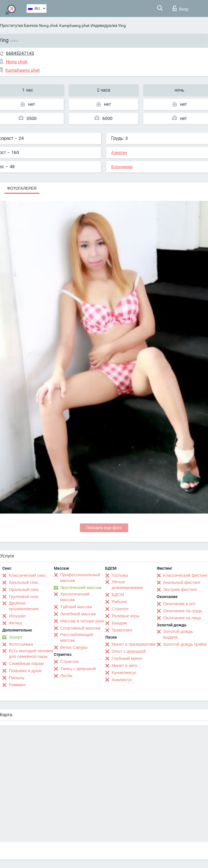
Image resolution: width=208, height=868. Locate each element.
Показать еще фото (104, 528)
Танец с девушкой (78, 669)
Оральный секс (24, 590)
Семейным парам (26, 664)
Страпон (120, 609)
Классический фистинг (185, 575)
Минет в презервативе (134, 644)
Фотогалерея (22, 188)
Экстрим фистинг (180, 590)
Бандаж (119, 623)
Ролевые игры (126, 616)
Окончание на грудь (183, 611)
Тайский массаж (76, 607)
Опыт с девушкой (129, 651)
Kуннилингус (124, 673)
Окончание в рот (180, 604)
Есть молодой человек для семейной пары (31, 654)
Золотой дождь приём (185, 644)
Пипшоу (17, 678)
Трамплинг (122, 630)
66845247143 (20, 53)
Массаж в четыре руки (82, 621)
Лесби (66, 676)
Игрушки (17, 616)
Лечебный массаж (78, 614)
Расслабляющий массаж (77, 637)
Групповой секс (24, 597)
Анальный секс (24, 582)
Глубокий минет (127, 658)
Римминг (17, 685)
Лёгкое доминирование (127, 585)
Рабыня (119, 602)
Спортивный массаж (80, 628)
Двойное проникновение (24, 606)
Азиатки (119, 153)
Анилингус (122, 680)
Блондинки (122, 167)
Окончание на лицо (182, 618)
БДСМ (118, 595)
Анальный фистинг (182, 582)
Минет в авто (125, 666)
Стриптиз (70, 662)
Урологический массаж (75, 597)
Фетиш (15, 623)
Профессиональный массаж (80, 578)
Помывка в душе (25, 671)
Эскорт (16, 637)
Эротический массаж (81, 588)
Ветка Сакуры (74, 647)
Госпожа (120, 575)
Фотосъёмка (21, 644)
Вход (180, 8)
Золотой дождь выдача (178, 634)
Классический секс (27, 575)
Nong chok (49, 26)
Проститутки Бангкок (19, 26)
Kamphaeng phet (74, 26)
